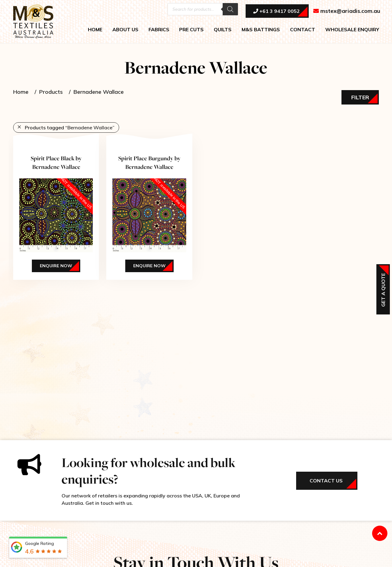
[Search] (230, 9)
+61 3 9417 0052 (277, 11)
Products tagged (70, 127)
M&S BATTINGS (261, 29)
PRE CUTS (191, 29)
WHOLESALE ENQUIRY (352, 29)
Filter (360, 97)
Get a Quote (383, 290)
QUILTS (223, 29)
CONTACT (303, 29)
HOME (95, 29)
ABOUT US (125, 29)
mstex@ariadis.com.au (347, 11)
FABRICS (159, 29)
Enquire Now (56, 266)
